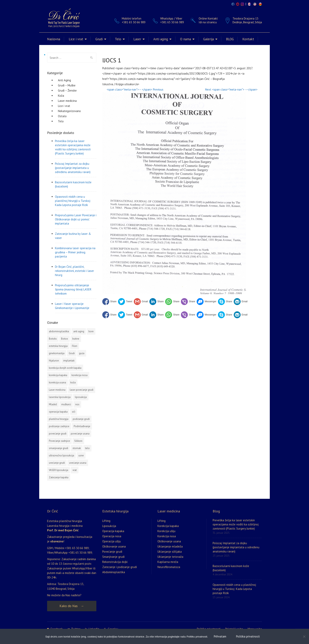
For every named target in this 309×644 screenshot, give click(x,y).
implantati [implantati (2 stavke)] (69, 361)
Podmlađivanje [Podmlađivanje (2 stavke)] (82, 426)
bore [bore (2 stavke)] (91, 331)
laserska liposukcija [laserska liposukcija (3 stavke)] (60, 397)
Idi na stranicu (208, 22)
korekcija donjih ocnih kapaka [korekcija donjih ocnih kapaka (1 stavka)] (65, 368)
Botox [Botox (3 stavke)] (65, 339)
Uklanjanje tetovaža (170, 557)
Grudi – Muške (67, 85)
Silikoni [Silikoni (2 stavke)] (78, 441)
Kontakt (248, 39)
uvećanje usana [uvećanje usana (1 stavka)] (78, 463)
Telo (118, 39)
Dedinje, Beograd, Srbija (247, 22)
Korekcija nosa (167, 536)
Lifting (106, 521)
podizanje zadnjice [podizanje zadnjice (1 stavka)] (59, 426)
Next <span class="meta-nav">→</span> (231, 89)
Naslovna (54, 39)
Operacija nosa (112, 536)
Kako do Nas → (72, 606)
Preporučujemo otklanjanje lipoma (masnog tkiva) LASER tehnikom (73, 289)
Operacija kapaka (113, 531)
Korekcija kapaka (168, 526)
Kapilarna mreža (168, 562)
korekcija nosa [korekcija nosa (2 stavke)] (80, 375)
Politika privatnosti (248, 636)
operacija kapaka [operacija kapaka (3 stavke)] (58, 412)
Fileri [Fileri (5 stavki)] (75, 346)
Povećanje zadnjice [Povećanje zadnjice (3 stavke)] (59, 441)
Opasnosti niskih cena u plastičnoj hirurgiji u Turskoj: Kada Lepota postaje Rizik (73, 201)
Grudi (99, 39)
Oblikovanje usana (114, 546)
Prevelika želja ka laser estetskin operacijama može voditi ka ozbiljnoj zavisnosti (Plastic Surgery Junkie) (73, 147)
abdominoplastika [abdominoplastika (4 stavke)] (59, 331)
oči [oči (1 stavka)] (74, 412)
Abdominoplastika (114, 572)
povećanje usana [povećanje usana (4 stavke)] (80, 434)
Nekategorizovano (69, 111)
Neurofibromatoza (169, 567)
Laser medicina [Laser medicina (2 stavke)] (57, 390)
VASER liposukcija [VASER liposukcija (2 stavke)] (59, 470)
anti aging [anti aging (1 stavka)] (79, 331)
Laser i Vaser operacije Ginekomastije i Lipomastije (72, 306)
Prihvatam (220, 636)
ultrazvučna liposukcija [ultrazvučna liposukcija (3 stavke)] (61, 455)
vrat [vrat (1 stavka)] (75, 470)
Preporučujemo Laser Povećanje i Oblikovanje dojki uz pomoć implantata (76, 219)
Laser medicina (67, 101)
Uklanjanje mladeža (170, 546)
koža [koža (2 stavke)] (73, 382)
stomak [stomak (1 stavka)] (77, 448)
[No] (304, 637)
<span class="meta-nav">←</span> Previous (135, 89)
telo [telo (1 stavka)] (87, 448)
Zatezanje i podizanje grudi (120, 567)
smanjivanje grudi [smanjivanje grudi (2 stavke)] (59, 448)
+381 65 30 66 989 (172, 22)
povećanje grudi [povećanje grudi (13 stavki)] (58, 434)
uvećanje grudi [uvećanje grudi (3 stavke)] (57, 463)
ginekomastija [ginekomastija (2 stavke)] (57, 353)
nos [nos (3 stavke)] (77, 404)
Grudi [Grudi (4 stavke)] (72, 353)
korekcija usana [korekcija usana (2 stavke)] (57, 382)
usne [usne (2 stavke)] (81, 455)
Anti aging (161, 39)
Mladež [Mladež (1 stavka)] (53, 404)
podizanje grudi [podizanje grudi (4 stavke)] (81, 419)
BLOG (230, 39)
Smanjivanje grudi (113, 557)
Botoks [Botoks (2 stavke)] (53, 339)
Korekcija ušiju (166, 531)
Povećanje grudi (112, 552)
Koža (61, 96)
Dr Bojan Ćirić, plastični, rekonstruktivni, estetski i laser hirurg (74, 271)
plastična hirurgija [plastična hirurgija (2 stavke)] (59, 419)
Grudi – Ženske (67, 90)
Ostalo (62, 116)
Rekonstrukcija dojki (115, 562)
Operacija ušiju (112, 541)
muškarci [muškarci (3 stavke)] (66, 404)
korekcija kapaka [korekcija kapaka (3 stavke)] (58, 375)
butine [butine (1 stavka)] (76, 339)
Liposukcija (109, 526)
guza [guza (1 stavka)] (82, 353)
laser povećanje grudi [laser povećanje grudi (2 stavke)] (82, 390)
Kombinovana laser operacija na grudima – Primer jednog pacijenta (75, 252)
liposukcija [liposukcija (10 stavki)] (81, 397)
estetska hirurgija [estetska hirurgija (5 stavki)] (58, 346)
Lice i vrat (76, 39)
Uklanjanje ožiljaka (170, 552)
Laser (137, 39)
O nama (186, 39)
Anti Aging (64, 80)
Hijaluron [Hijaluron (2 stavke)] (54, 361)
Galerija (208, 39)
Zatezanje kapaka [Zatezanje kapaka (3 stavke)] (59, 477)
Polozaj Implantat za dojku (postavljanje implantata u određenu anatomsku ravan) (73, 168)
